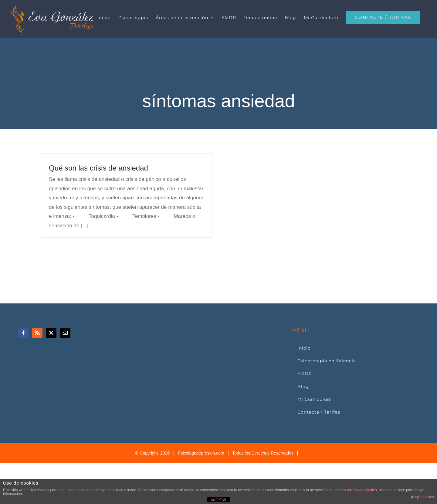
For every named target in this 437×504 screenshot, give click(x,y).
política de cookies (362, 490)
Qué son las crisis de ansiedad (98, 168)
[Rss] (37, 333)
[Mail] (65, 333)
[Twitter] (51, 333)
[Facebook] (23, 333)
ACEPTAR (218, 500)
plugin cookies (422, 497)
